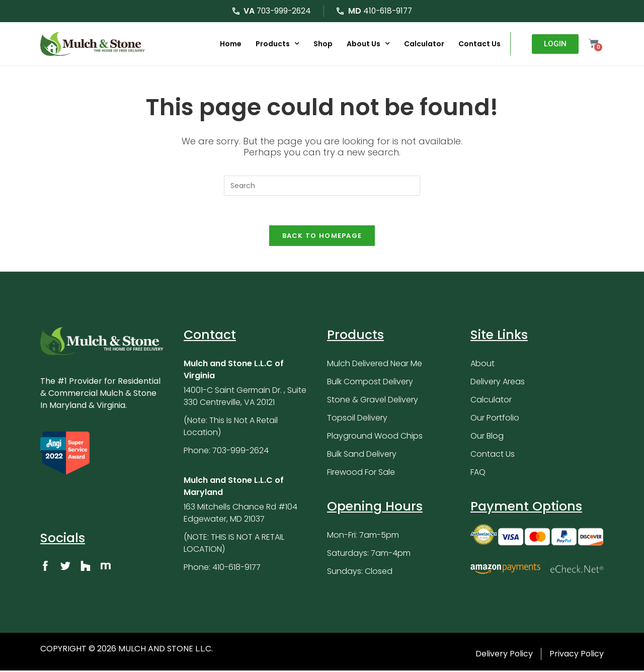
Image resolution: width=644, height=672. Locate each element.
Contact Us (479, 44)
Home (230, 44)
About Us (368, 44)
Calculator (424, 44)
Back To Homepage (322, 237)
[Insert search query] (322, 186)
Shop (323, 44)
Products (277, 44)
